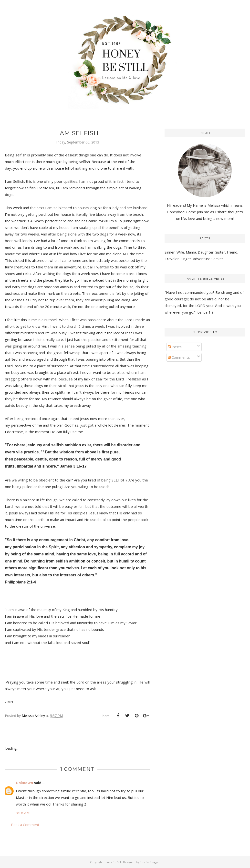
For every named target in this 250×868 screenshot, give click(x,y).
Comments (179, 357)
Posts (175, 347)
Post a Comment (25, 825)
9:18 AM (23, 813)
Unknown (24, 783)
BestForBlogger (150, 862)
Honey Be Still (113, 862)
